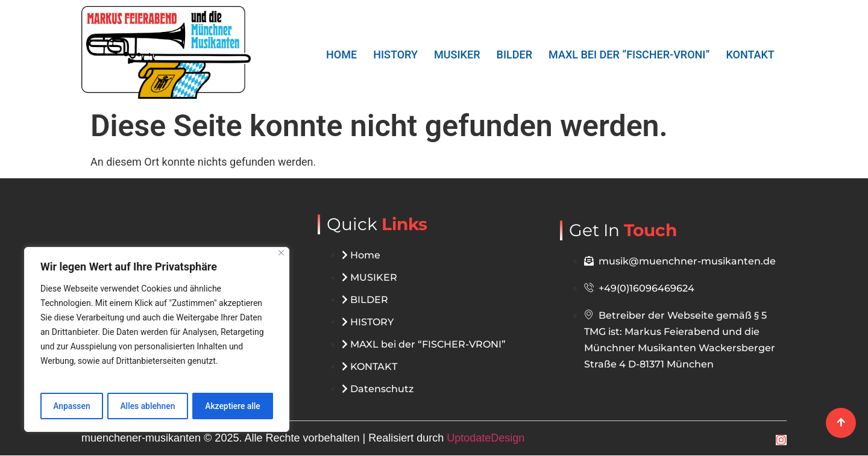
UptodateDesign (486, 439)
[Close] (281, 253)
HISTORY (396, 55)
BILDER (514, 55)
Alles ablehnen (148, 406)
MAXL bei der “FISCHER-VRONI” (629, 55)
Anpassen (72, 406)
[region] (157, 340)
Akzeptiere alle (233, 406)
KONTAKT (750, 55)
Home (342, 55)
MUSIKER (457, 55)
